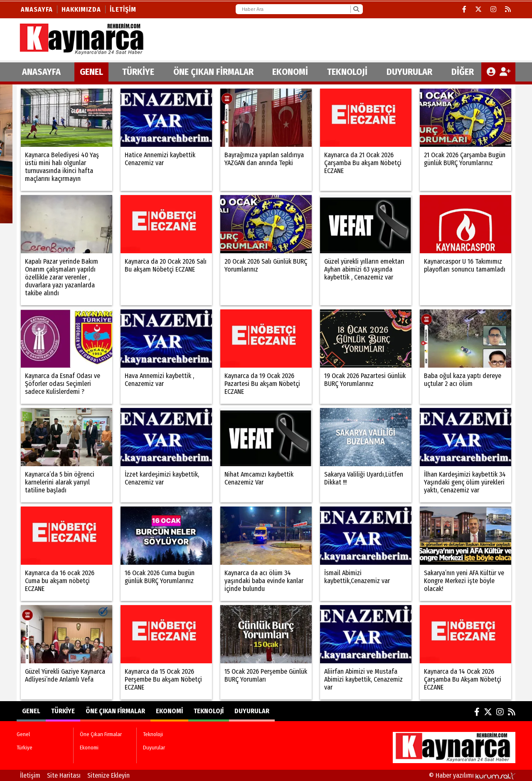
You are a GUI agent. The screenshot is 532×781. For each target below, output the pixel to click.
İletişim (123, 9)
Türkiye (138, 72)
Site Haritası (64, 775)
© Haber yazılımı (472, 775)
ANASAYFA (41, 72)
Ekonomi (290, 72)
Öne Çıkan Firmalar (213, 72)
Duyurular (409, 72)
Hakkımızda (81, 9)
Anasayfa (37, 9)
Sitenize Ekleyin (108, 775)
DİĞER (463, 72)
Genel (91, 72)
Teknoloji (347, 72)
